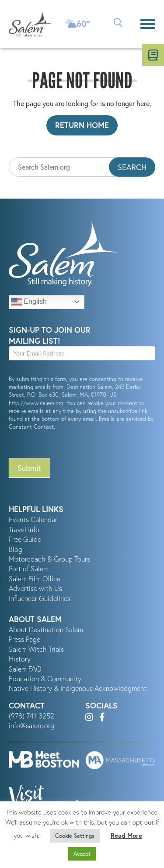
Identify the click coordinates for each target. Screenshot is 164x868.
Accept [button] (82, 854)
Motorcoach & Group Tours (49, 559)
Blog (16, 549)
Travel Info (24, 530)
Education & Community (45, 679)
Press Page (24, 639)
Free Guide (25, 539)
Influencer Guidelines (40, 598)
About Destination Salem (46, 630)
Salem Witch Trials (36, 649)
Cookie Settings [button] (75, 836)
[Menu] (148, 24)
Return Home (82, 125)
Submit (29, 468)
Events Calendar (33, 519)
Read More (126, 835)
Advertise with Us (35, 588)
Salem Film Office (35, 579)
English (29, 302)
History (20, 659)
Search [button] (132, 167)
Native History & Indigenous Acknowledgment (78, 688)
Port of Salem (29, 569)
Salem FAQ (25, 669)
